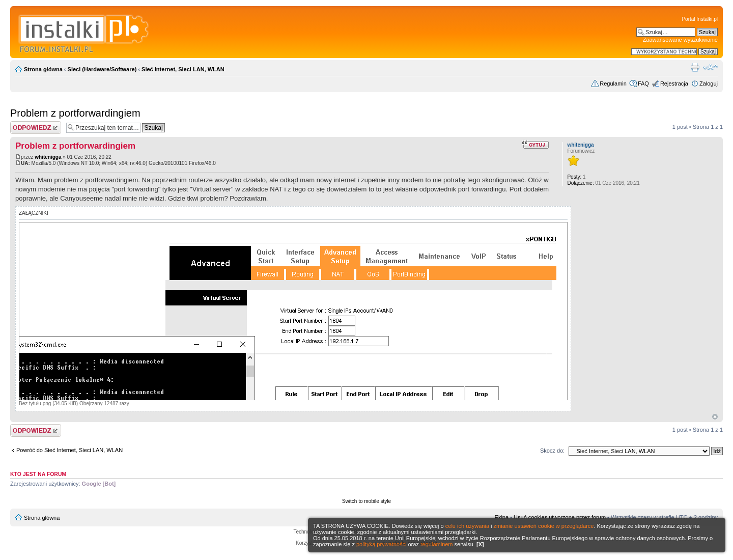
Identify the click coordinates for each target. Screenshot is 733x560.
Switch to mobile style (366, 501)
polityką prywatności (381, 544)
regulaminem (437, 544)
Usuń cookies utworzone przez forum (560, 517)
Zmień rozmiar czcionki (710, 67)
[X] (480, 544)
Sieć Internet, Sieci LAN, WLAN (183, 69)
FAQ (643, 83)
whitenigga (48, 157)
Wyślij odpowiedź (36, 128)
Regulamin (613, 83)
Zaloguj (709, 83)
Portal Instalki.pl (700, 19)
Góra (715, 417)
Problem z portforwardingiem (75, 113)
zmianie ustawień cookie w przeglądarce (544, 526)
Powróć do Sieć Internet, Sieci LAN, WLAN (69, 450)
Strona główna (43, 69)
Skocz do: (552, 451)
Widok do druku (695, 67)
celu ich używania (467, 526)
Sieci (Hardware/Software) (102, 69)
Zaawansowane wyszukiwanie (680, 40)
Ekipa (502, 517)
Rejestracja (674, 83)
